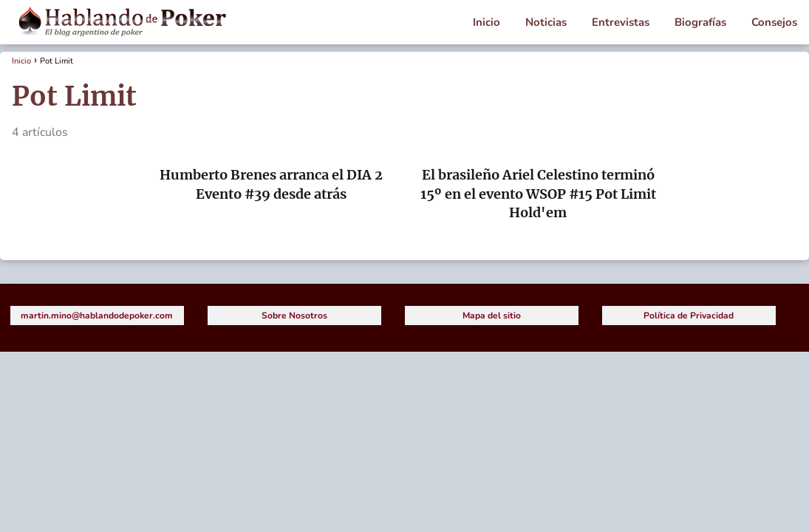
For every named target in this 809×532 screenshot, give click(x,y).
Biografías (700, 22)
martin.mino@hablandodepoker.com (97, 316)
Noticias (546, 22)
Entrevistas (621, 22)
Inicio (487, 22)
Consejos (774, 22)
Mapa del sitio (492, 316)
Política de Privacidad (689, 316)
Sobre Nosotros (294, 316)
